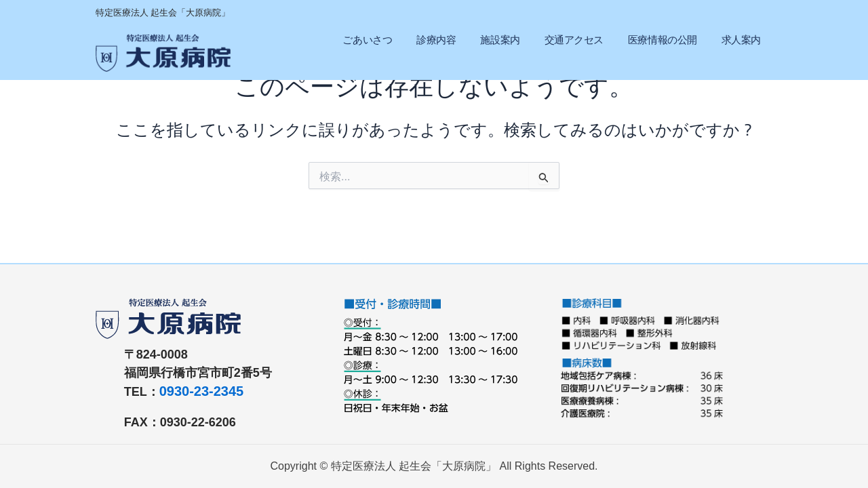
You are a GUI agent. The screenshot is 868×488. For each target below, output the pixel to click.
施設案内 (500, 40)
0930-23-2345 (202, 391)
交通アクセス (574, 40)
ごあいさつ (367, 40)
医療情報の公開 (663, 40)
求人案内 (741, 40)
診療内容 (436, 40)
